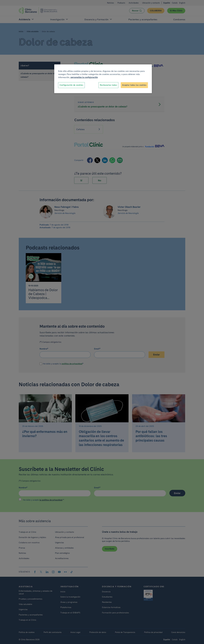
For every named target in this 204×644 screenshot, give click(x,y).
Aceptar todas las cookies (134, 85)
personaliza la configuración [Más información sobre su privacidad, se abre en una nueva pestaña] (84, 77)
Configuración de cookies (71, 85)
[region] (103, 79)
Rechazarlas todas (108, 85)
